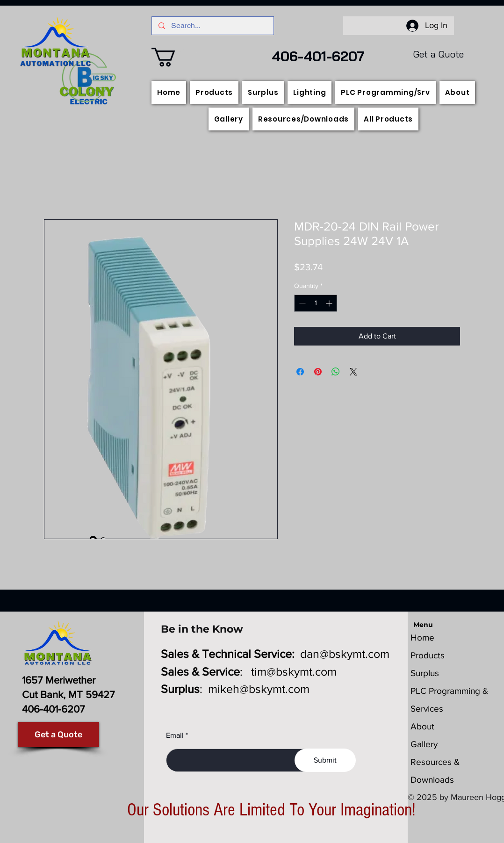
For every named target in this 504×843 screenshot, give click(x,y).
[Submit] (325, 760)
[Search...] (213, 26)
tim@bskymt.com (294, 671)
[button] (175, 57)
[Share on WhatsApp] (336, 372)
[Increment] (330, 303)
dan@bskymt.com (345, 654)
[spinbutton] (316, 303)
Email (175, 735)
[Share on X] (353, 372)
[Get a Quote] (58, 735)
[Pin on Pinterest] (318, 372)
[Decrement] (301, 303)
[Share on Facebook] (300, 372)
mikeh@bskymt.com (259, 689)
